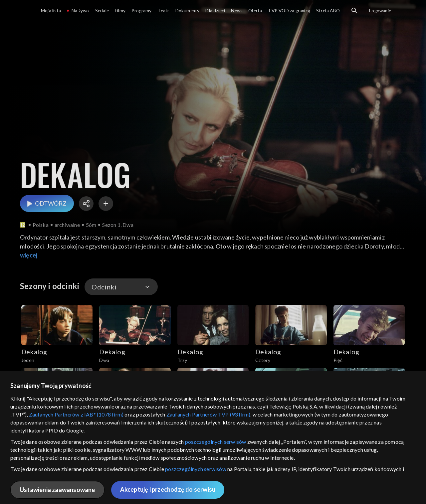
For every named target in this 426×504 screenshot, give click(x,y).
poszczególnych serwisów (216, 442)
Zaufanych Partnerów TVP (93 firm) (209, 414)
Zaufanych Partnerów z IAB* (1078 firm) (76, 414)
